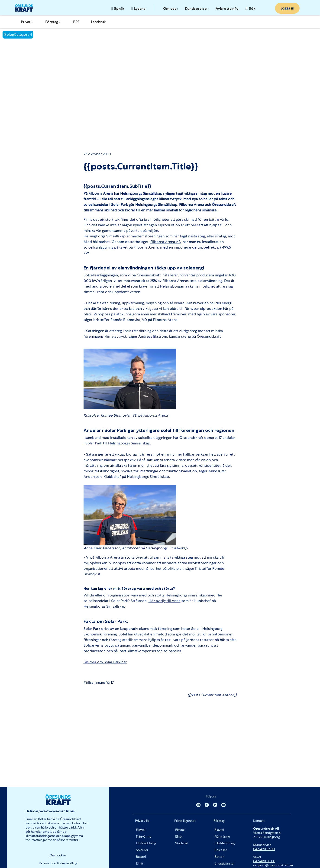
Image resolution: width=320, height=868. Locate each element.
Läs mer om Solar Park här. (105, 662)
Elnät (140, 863)
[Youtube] (223, 805)
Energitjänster (225, 863)
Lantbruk (98, 22)
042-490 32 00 (264, 849)
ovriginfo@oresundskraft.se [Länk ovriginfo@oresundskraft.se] (273, 865)
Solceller (142, 850)
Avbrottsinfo (227, 8)
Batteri (141, 857)
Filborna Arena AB (166, 242)
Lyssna (138, 8)
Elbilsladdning (146, 843)
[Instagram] (198, 805)
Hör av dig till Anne (165, 601)
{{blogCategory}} (18, 34)
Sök (251, 8)
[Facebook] (207, 805)
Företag (53, 22)
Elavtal (141, 830)
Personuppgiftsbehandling (58, 863)
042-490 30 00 (264, 861)
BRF (76, 22)
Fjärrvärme (144, 836)
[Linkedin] (215, 805)
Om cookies (58, 855)
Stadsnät (182, 843)
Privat (27, 22)
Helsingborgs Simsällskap (105, 236)
